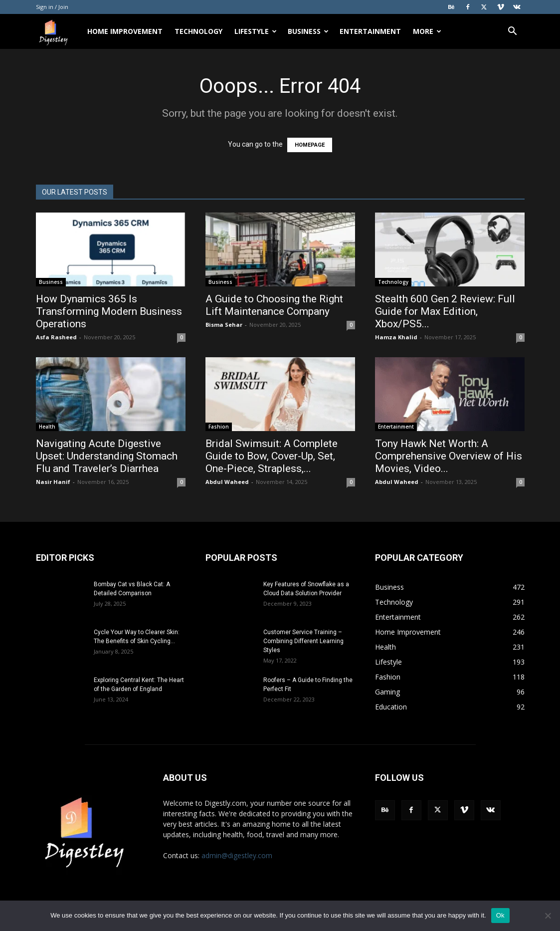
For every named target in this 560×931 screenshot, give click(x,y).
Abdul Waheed (227, 482)
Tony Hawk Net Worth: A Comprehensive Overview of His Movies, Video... (449, 456)
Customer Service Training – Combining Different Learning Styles (303, 641)
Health (47, 427)
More (427, 31)
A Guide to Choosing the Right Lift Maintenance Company (274, 305)
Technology (198, 31)
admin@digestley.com (237, 855)
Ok (500, 915)
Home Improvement (125, 31)
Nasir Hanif (53, 482)
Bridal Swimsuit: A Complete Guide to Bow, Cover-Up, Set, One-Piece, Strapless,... (272, 456)
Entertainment (370, 31)
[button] (513, 32)
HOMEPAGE (310, 145)
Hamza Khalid (396, 337)
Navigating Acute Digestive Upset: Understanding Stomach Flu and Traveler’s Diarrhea (107, 456)
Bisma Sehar (224, 325)
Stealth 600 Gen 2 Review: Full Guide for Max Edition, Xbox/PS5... (445, 311)
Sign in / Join (52, 7)
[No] (548, 916)
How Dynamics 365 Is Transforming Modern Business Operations (109, 311)
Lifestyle (256, 31)
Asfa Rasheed (56, 337)
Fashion (219, 427)
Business (308, 31)
